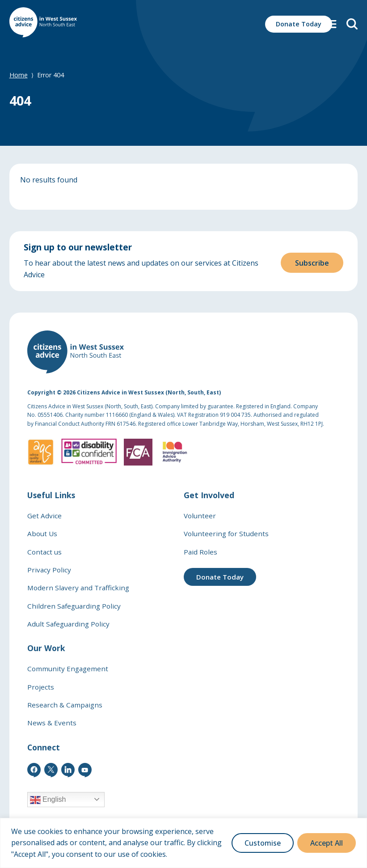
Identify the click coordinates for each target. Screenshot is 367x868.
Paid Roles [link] (200, 552)
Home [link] (19, 75)
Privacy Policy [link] (49, 570)
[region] (183, 843)
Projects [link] (41, 687)
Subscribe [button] (312, 261)
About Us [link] (42, 534)
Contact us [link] (44, 552)
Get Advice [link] (44, 516)
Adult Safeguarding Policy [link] (68, 624)
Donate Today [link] (220, 577)
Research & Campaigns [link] (65, 705)
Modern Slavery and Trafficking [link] (78, 588)
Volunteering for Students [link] (226, 534)
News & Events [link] (52, 723)
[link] (43, 24)
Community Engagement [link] (68, 669)
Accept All (327, 843)
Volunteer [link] (200, 516)
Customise (263, 843)
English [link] (48, 800)
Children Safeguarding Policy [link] (74, 606)
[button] (331, 24)
